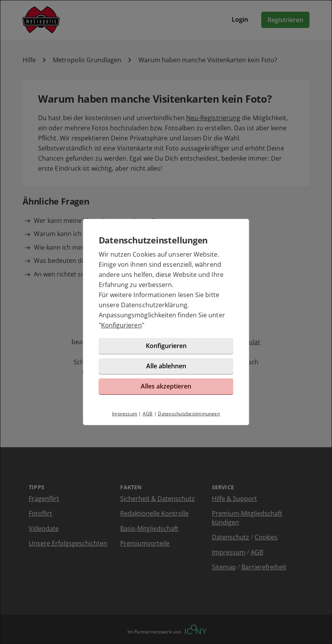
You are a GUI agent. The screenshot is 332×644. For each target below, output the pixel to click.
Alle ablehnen (166, 366)
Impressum (125, 414)
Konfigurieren (121, 325)
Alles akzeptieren (166, 386)
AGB (148, 414)
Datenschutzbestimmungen (189, 414)
